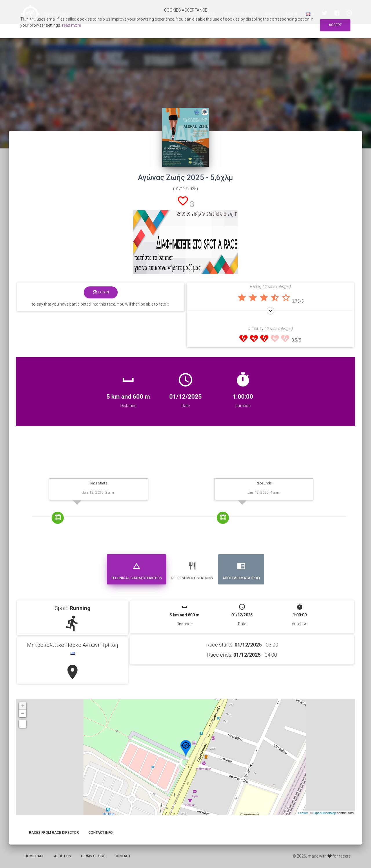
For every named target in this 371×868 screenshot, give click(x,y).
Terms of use (93, 856)
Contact (122, 856)
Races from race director (54, 833)
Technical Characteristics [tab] (137, 569)
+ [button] (23, 706)
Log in (292, 14)
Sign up (271, 14)
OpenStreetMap (325, 813)
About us (62, 856)
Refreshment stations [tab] (192, 569)
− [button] (23, 713)
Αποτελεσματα (201, 14)
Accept (335, 25)
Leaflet (303, 813)
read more (71, 25)
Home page (34, 856)
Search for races (240, 14)
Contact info (101, 833)
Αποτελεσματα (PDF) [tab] (241, 569)
